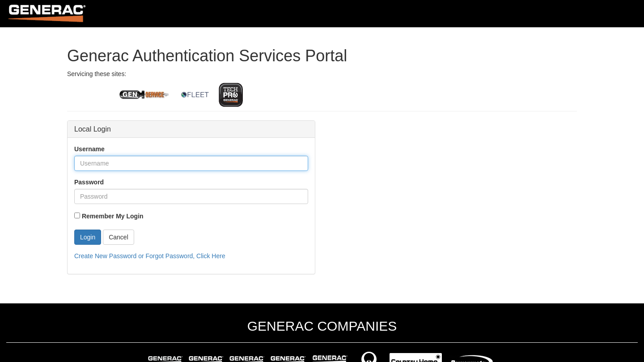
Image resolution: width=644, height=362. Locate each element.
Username (89, 149)
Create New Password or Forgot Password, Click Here (150, 256)
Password (89, 182)
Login (88, 237)
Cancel (119, 237)
